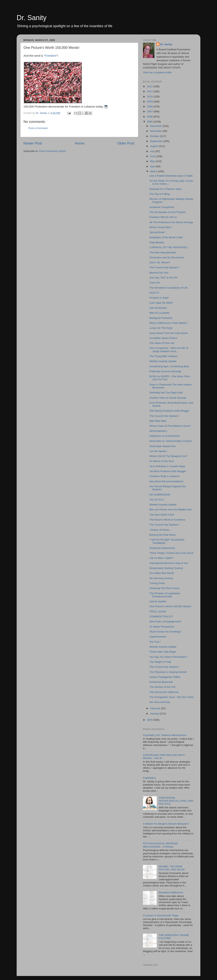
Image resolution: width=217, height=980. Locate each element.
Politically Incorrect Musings (165, 371)
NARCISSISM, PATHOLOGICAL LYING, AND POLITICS (176, 801)
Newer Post (33, 143)
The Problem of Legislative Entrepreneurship (165, 595)
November (156, 131)
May (153, 161)
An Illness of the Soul (162, 461)
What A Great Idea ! (161, 227)
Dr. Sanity (32, 18)
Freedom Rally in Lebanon (165, 476)
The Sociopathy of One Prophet (168, 212)
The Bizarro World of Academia (167, 520)
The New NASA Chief (162, 515)
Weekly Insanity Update (163, 361)
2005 (150, 122)
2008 (150, 106)
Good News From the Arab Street (169, 333)
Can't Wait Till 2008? (161, 303)
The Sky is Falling (160, 194)
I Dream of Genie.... (161, 530)
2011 (150, 91)
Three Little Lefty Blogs (163, 652)
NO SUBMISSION (160, 495)
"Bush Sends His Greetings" (166, 632)
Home (80, 143)
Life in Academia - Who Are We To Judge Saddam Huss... (169, 350)
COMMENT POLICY (161, 616)
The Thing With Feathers (164, 356)
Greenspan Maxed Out (163, 446)
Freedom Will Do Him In (163, 217)
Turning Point (157, 583)
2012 (150, 86)
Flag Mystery (157, 242)
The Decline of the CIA (162, 687)
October (155, 136)
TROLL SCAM (158, 612)
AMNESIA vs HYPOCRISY (165, 436)
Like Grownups (158, 308)
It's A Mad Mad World (162, 573)
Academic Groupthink (162, 207)
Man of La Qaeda (159, 313)
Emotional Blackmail (161, 682)
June (153, 156)
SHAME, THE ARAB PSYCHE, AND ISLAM (172, 868)
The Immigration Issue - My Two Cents (172, 697)
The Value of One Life (162, 343)
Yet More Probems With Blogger (168, 471)
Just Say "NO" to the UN (163, 278)
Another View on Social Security (168, 398)
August (154, 146)
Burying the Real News (163, 535)
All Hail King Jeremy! (161, 578)
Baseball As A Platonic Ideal (165, 189)
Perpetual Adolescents (162, 548)
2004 (150, 720)
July (153, 151)
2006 (150, 117)
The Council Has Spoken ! (164, 267)
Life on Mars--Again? (161, 558)
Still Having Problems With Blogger (169, 411)
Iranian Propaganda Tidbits (165, 677)
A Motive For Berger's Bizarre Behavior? (166, 824)
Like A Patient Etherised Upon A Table (171, 176)
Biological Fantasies (161, 318)
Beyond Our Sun (159, 273)
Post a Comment (38, 128)
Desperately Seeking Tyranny (166, 568)
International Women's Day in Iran (169, 563)
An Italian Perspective (162, 627)
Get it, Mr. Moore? (160, 262)
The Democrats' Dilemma (164, 692)
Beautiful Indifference (171, 892)
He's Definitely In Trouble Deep (167, 466)
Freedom (51, 56)
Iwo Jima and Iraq (160, 702)
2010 (150, 97)
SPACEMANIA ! (158, 431)
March (154, 171)
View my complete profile (157, 72)
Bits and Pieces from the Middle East (171, 510)
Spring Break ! (158, 232)
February (156, 708)
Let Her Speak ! (158, 451)
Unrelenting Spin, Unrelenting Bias (169, 366)
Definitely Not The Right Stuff (166, 393)
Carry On (155, 283)
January (155, 714)
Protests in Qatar (159, 298)
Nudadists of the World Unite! (166, 237)
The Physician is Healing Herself (168, 672)
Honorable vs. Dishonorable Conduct (171, 441)
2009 (150, 102)
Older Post (126, 143)
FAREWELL (150, 778)
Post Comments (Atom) (53, 151)
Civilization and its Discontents (167, 257)
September (157, 141)
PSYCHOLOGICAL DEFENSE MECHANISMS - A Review (160, 845)
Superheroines (158, 637)
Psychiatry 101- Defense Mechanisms (165, 735)
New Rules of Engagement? (166, 621)
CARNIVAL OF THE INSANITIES (168, 247)
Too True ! (155, 642)
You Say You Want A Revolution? (168, 657)
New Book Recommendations (166, 481)
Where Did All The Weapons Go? (168, 456)
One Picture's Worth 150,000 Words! (170, 606)
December (156, 126)
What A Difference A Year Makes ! (169, 323)
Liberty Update (158, 601)
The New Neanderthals (163, 253)
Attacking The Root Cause (164, 588)
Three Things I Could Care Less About (171, 553)
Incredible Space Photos (163, 338)
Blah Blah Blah (158, 421)
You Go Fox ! (157, 500)
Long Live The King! (161, 328)
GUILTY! (154, 293)
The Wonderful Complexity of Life (168, 288)
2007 (150, 111)
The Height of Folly (160, 662)
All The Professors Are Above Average (171, 222)
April (153, 166)
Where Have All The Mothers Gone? (170, 426)
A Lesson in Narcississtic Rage (161, 915)
